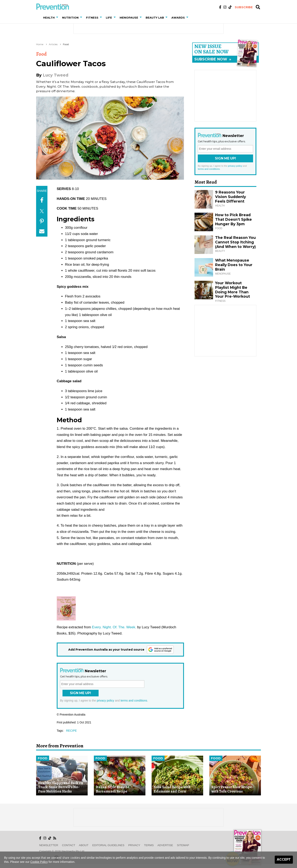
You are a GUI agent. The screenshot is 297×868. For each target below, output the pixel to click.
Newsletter (49, 845)
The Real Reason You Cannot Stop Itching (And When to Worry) (235, 242)
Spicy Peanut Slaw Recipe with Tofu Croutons (232, 789)
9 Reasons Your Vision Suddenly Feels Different (230, 197)
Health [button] (49, 18)
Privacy (134, 845)
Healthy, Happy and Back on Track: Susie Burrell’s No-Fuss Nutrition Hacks (61, 787)
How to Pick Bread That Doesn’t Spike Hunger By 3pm (233, 219)
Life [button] (109, 18)
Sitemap (183, 845)
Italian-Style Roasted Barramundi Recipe (113, 789)
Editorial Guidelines (108, 845)
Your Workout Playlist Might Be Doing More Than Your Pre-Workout (233, 290)
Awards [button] (178, 18)
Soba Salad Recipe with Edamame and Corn (172, 789)
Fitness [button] (92, 18)
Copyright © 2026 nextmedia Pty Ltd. (62, 851)
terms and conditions (134, 701)
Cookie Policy (39, 862)
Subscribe (244, 7)
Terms (149, 845)
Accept (284, 859)
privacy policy (105, 701)
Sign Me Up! (80, 693)
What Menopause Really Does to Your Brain (234, 265)
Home (40, 44)
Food (66, 44)
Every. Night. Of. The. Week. (114, 627)
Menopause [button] (129, 18)
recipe (71, 731)
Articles (53, 44)
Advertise (165, 845)
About (84, 845)
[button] (58, 18)
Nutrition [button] (70, 18)
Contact (69, 845)
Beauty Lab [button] (155, 18)
